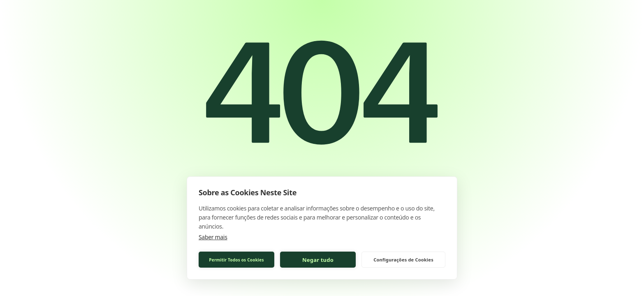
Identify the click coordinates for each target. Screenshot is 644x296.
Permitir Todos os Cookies (236, 260)
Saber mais (213, 237)
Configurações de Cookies (403, 260)
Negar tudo (318, 260)
